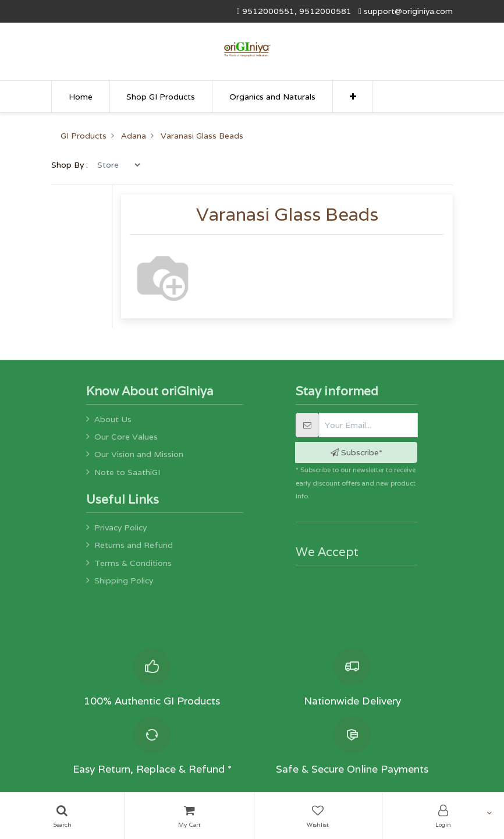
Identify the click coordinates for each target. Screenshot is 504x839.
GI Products (84, 168)
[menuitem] (81, 97)
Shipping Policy (124, 580)
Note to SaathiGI (127, 472)
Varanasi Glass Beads (202, 168)
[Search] (62, 816)
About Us (113, 419)
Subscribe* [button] (356, 452)
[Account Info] (443, 816)
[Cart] (189, 816)
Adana (134, 168)
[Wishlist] (318, 816)
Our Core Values (126, 437)
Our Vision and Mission (139, 454)
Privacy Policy (120, 528)
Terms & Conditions (133, 563)
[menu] (118, 196)
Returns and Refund (134, 545)
